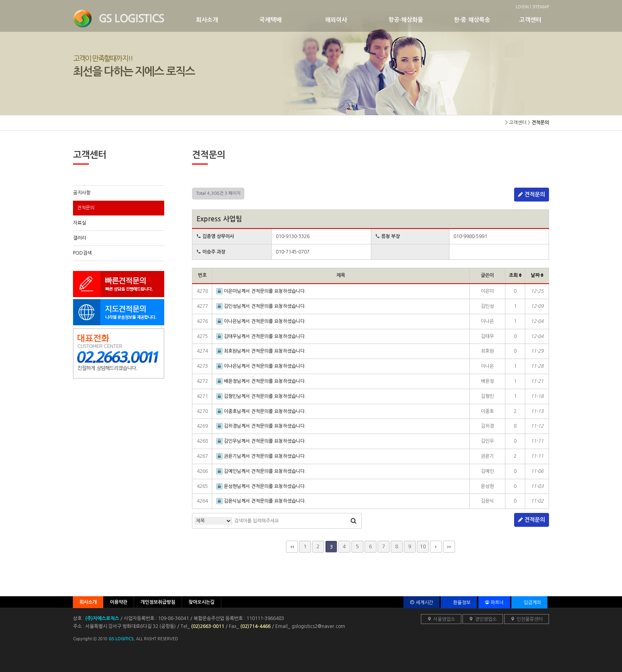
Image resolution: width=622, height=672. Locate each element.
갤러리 (80, 238)
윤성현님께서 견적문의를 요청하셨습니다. (261, 486)
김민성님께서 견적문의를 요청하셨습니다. (261, 306)
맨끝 (449, 547)
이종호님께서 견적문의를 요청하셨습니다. (261, 411)
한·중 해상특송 (487, 20)
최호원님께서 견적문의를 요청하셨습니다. (261, 351)
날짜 (537, 275)
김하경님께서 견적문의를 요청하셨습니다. (261, 426)
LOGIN (522, 7)
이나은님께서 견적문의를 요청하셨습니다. (261, 321)
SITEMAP (541, 7)
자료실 (80, 223)
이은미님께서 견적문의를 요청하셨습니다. (261, 291)
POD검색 (82, 253)
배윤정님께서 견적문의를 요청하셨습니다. (261, 381)
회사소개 (228, 20)
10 (423, 546)
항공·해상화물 (421, 20)
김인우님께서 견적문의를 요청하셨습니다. (261, 441)
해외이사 (357, 20)
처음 (292, 547)
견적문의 (86, 208)
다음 (436, 547)
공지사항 (82, 193)
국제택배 (292, 20)
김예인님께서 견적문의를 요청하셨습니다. (261, 471)
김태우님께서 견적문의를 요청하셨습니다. (261, 336)
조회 (515, 275)
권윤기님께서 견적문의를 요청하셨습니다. (261, 456)
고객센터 (533, 20)
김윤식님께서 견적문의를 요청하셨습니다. (261, 501)
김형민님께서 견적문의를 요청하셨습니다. (261, 396)
